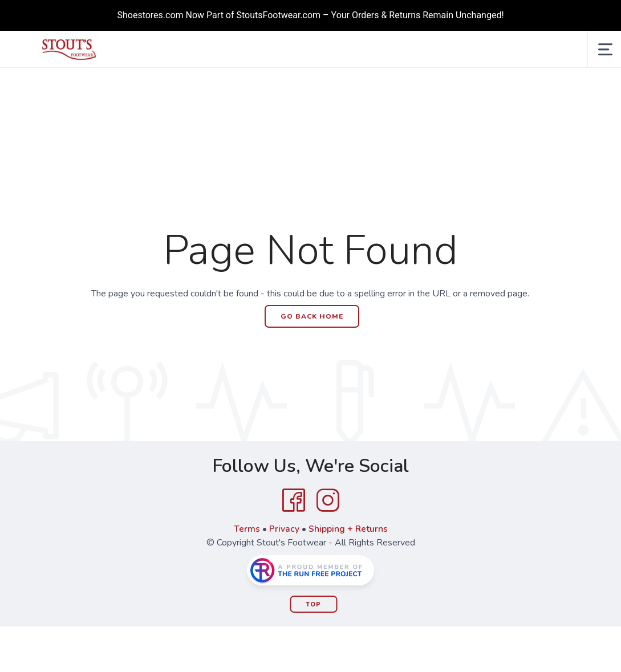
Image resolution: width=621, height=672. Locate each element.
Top (313, 604)
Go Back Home (312, 316)
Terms (246, 529)
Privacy (284, 529)
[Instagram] (328, 500)
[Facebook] (294, 500)
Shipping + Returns (348, 529)
